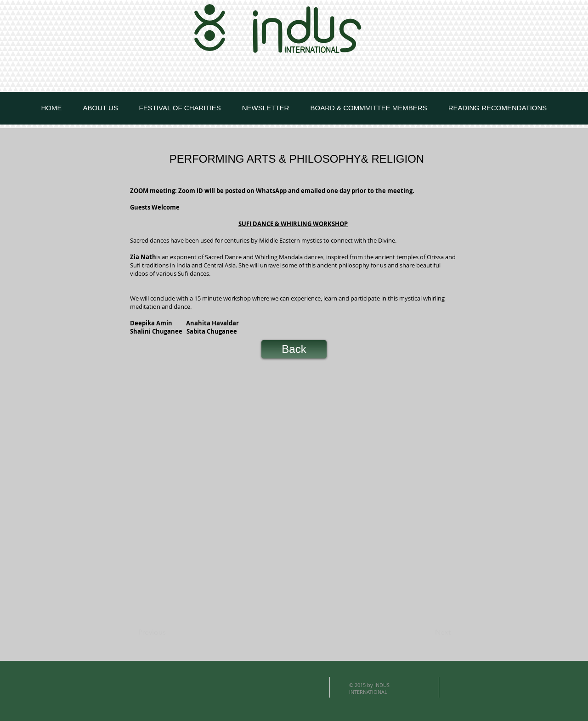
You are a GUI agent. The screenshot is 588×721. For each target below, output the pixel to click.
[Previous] (169, 632)
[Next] (428, 632)
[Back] (294, 349)
